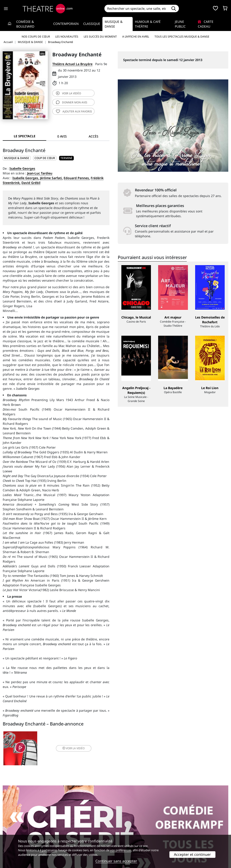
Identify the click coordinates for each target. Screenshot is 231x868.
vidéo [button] (74, 748)
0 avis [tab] (62, 136)
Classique (92, 24)
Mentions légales (16, 830)
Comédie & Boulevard (25, 24)
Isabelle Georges (22, 168)
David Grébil (31, 183)
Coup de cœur (45, 158)
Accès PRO (126, 830)
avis (72, 102)
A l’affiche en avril (136, 37)
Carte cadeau (206, 24)
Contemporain (66, 24)
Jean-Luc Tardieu (40, 173)
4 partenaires (49, 850)
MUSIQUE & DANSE (17, 158)
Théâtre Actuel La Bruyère (72, 64)
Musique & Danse (114, 24)
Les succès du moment (100, 37)
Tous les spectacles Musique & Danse (182, 37)
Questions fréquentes (77, 826)
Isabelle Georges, (26, 178)
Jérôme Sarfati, (51, 178)
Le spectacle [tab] (25, 136)
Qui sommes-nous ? (18, 821)
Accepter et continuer (192, 854)
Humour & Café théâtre (148, 24)
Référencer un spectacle (137, 821)
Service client (70, 821)
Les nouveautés (67, 37)
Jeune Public (180, 24)
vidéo (68, 93)
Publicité (125, 826)
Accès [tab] (94, 136)
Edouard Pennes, (77, 178)
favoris (74, 111)
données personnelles (88, 830)
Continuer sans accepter (116, 861)
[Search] (137, 8)
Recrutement (13, 826)
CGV (64, 830)
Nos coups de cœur (36, 37)
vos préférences (121, 850)
